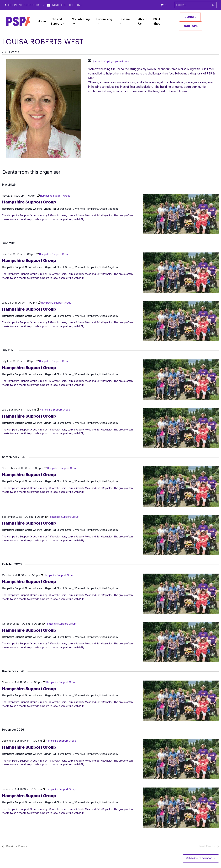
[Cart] (167, 5)
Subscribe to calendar (199, 858)
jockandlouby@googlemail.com (111, 61)
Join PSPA (191, 26)
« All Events (11, 52)
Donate (190, 17)
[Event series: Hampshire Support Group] (54, 196)
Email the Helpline (66, 5)
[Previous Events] (15, 847)
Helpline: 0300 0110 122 (27, 5)
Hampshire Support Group (29, 202)
